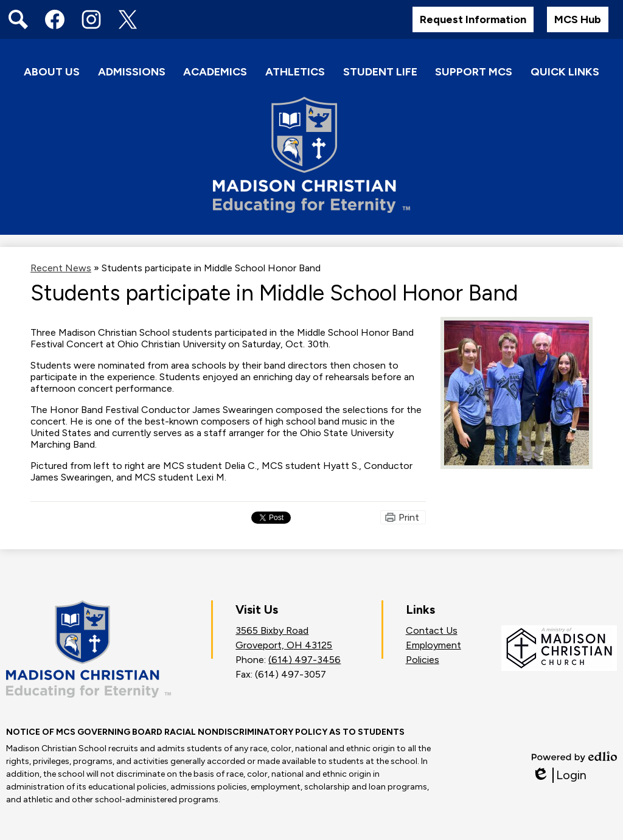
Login (559, 775)
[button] (52, 73)
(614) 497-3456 (305, 660)
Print (409, 517)
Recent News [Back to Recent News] (61, 268)
